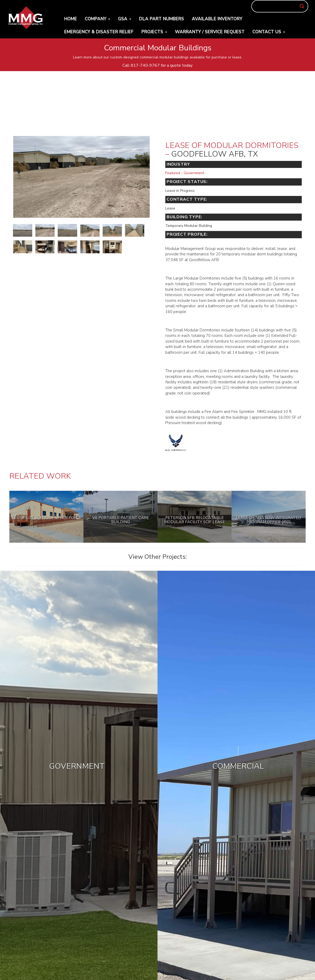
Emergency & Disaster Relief (99, 32)
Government (194, 173)
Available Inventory (217, 19)
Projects (154, 32)
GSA (125, 19)
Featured (173, 173)
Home (71, 19)
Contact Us (269, 32)
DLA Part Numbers (162, 19)
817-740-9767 (145, 65)
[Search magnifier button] (302, 6)
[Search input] (277, 6)
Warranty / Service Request (210, 32)
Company (97, 19)
